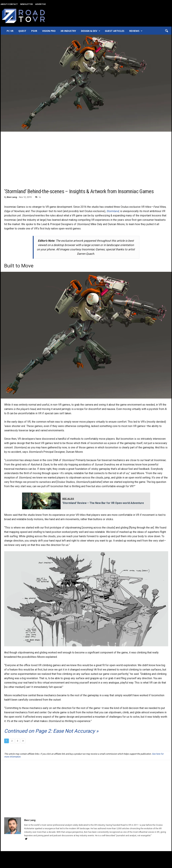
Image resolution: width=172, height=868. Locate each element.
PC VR (10, 31)
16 (38, 197)
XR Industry (68, 31)
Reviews (136, 31)
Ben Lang (12, 197)
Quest (22, 31)
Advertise (40, 4)
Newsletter (27, 4)
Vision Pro (49, 31)
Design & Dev (91, 31)
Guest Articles (115, 31)
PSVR (34, 31)
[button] (166, 31)
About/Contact (9, 4)
